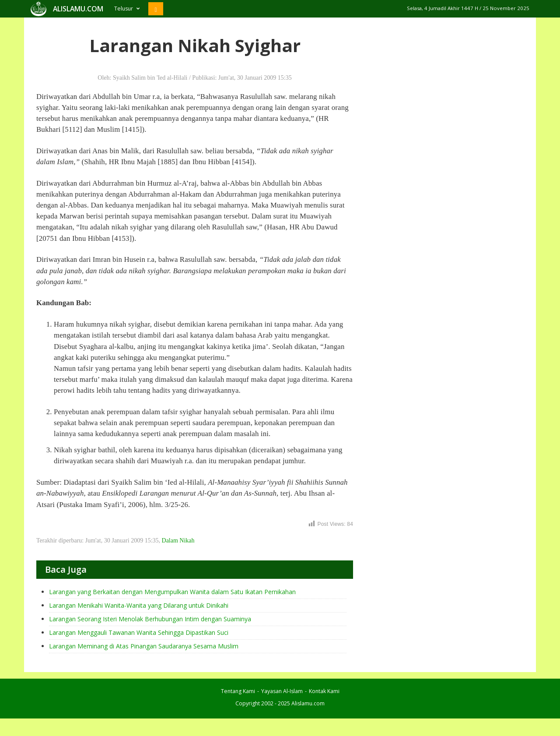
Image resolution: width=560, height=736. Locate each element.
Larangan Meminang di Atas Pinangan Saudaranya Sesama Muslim (144, 646)
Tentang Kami (238, 691)
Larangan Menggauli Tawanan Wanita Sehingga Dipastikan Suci (139, 632)
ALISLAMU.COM (78, 9)
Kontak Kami (324, 691)
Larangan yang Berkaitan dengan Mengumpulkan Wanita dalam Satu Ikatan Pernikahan (172, 592)
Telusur (127, 9)
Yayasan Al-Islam (282, 691)
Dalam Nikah (178, 541)
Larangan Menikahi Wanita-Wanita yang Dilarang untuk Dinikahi (139, 605)
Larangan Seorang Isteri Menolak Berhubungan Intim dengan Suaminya (150, 619)
